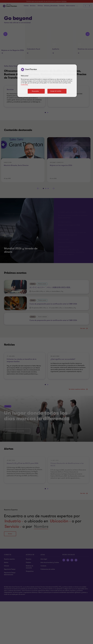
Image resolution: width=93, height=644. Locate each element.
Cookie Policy (24, 85)
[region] (47, 81)
